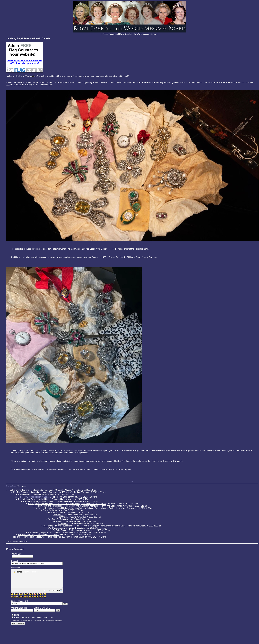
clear (68, 568)
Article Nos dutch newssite (30, 494)
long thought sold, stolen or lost (177, 83)
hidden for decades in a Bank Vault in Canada (221, 83)
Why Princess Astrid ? (57, 528)
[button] (51, 594)
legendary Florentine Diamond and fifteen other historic (124, 83)
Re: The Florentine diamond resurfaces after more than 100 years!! (43, 492)
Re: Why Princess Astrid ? (64, 530)
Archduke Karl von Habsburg (19, 83)
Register (34, 572)
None (15, 619)
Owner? (46, 510)
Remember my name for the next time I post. (32, 621)
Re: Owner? (53, 513)
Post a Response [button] (110, 34)
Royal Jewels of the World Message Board (138, 34)
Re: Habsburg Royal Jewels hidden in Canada (39, 499)
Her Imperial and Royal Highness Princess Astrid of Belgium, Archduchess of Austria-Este (67, 504)
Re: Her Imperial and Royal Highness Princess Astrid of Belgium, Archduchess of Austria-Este (74, 506)
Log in (25, 572)
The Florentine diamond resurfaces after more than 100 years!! (101, 76)
